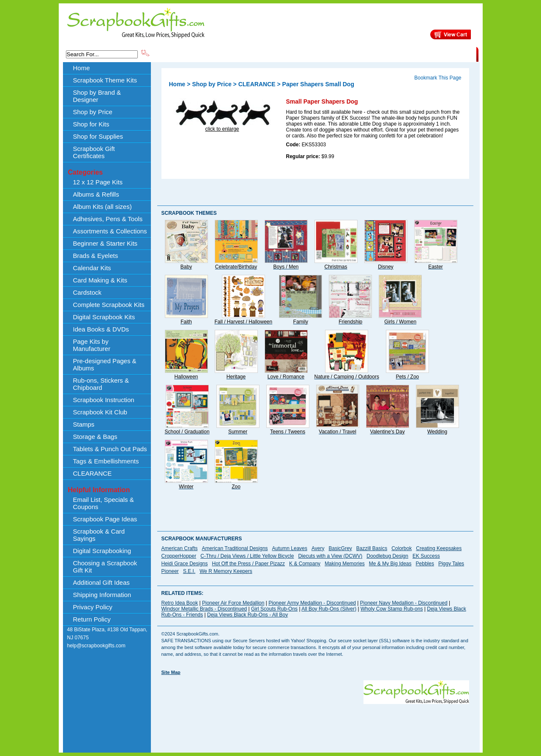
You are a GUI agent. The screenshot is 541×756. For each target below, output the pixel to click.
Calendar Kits (92, 268)
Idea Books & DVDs (101, 329)
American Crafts (180, 548)
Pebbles (425, 564)
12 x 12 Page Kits (98, 182)
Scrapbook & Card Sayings (99, 535)
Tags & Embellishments (106, 461)
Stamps (84, 424)
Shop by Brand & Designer (250, 54)
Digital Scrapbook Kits (104, 317)
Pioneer (170, 571)
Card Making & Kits (100, 280)
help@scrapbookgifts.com (96, 646)
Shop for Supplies (98, 136)
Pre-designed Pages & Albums (105, 364)
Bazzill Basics (372, 548)
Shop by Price (307, 54)
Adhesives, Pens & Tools (108, 219)
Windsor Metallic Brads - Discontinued (204, 609)
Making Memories (345, 564)
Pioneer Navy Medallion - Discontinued (404, 603)
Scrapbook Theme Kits (182, 54)
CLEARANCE (437, 54)
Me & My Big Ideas (390, 564)
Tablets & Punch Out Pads (110, 449)
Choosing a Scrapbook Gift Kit (105, 567)
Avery (318, 548)
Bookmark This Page (438, 78)
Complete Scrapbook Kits (109, 305)
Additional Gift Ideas (101, 582)
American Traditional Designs (235, 548)
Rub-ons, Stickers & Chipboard (101, 384)
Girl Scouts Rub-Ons (274, 609)
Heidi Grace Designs (185, 564)
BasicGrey (340, 548)
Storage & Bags (95, 437)
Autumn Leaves (290, 548)
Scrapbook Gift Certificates (94, 152)
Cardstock (87, 292)
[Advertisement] (315, 723)
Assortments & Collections (110, 231)
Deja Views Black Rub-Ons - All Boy (247, 615)
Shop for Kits (91, 124)
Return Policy (92, 619)
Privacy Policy (93, 607)
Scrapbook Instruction (104, 400)
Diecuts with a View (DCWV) (330, 556)
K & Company (305, 564)
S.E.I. (189, 571)
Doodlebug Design (387, 556)
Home (82, 68)
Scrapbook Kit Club (100, 412)
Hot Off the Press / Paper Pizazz (249, 564)
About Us (343, 54)
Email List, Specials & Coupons (104, 503)
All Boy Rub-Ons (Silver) (329, 609)
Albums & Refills (96, 194)
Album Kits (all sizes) (102, 207)
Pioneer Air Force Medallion (233, 603)
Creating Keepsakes (439, 548)
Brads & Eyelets (96, 256)
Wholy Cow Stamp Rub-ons (392, 609)
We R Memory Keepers (226, 571)
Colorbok (402, 548)
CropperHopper (179, 556)
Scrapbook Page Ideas (105, 519)
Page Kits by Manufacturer (92, 345)
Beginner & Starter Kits (105, 243)
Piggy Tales (451, 564)
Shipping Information (388, 54)
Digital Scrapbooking (102, 551)
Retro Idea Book (180, 603)
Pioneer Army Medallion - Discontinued (312, 603)
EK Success (426, 556)
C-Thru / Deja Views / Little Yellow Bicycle (247, 556)
